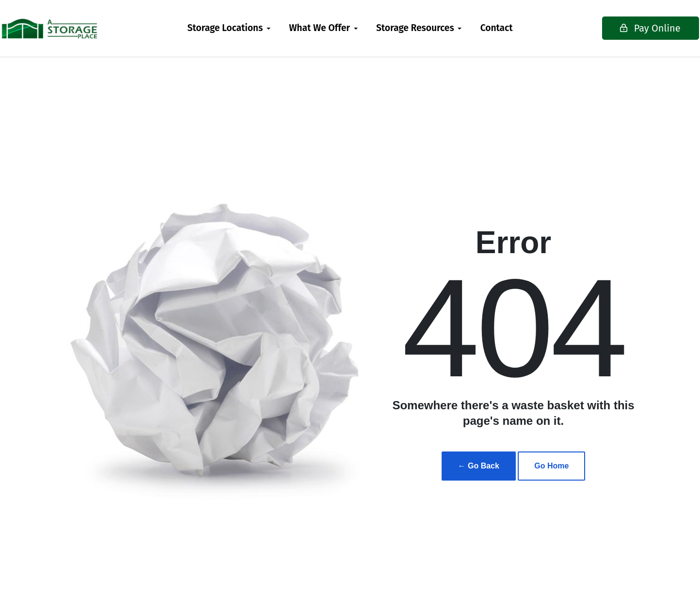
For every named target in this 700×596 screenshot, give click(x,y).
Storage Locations (225, 28)
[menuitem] (229, 28)
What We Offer (319, 28)
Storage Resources (415, 28)
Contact (497, 28)
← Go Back (479, 466)
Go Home (551, 466)
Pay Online (620, 28)
